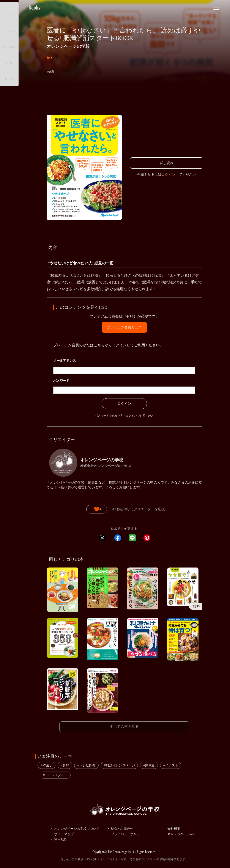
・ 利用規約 (60, 840)
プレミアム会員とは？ (124, 327)
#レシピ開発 (86, 764)
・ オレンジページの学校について (78, 828)
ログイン (168, 175)
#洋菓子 (46, 764)
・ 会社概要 (173, 828)
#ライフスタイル (55, 774)
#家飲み (149, 764)
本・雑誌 (9, 43)
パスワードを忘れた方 (109, 416)
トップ (9, 12)
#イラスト (171, 764)
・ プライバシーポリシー (128, 834)
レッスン (9, 28)
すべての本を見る (124, 726)
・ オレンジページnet (181, 834)
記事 (9, 59)
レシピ (9, 75)
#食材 (65, 764)
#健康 (51, 71)
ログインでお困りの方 (140, 416)
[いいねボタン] (97, 509)
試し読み (167, 163)
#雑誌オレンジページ (119, 764)
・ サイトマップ (63, 834)
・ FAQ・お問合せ (122, 828)
